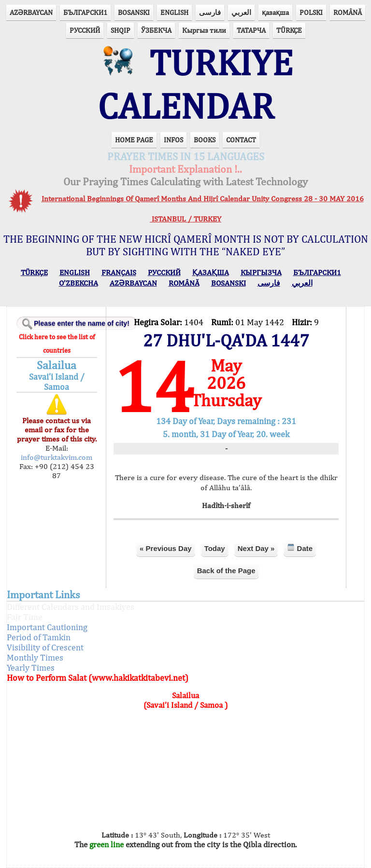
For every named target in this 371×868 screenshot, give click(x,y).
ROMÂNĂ (348, 12)
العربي (241, 12)
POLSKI (311, 12)
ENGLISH (174, 12)
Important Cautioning (47, 627)
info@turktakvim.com (57, 457)
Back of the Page (226, 571)
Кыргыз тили (204, 30)
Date (300, 548)
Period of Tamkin (39, 637)
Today (215, 548)
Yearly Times (31, 668)
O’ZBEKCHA (78, 283)
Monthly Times (35, 657)
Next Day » (256, 548)
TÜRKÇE (289, 30)
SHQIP (121, 30)
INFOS (173, 140)
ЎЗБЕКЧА (156, 30)
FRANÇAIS (119, 272)
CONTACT (241, 140)
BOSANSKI (134, 12)
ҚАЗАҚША (211, 272)
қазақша (275, 12)
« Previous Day (166, 548)
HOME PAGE (134, 140)
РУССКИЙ (85, 30)
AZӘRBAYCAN (31, 12)
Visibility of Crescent (45, 647)
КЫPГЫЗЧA (261, 272)
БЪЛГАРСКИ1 (85, 12)
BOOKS (205, 140)
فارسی (210, 12)
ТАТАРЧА (251, 30)
